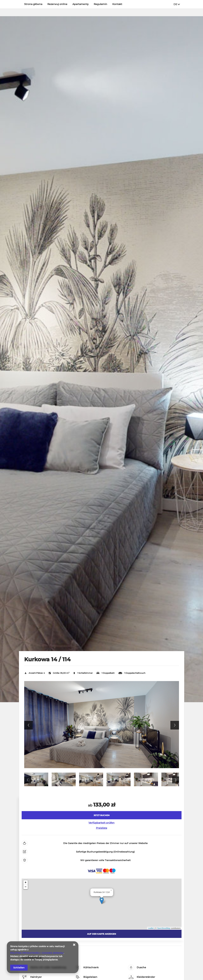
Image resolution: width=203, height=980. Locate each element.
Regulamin (100, 4)
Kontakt (117, 4)
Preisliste (102, 828)
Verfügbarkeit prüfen (101, 823)
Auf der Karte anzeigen (102, 934)
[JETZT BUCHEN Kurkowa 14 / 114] (102, 815)
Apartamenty (81, 4)
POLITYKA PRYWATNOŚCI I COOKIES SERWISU (37, 953)
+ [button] (26, 883)
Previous (28, 725)
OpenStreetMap (164, 928)
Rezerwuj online (57, 4)
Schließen (19, 968)
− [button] (26, 887)
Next (175, 725)
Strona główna (33, 4)
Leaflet (151, 928)
